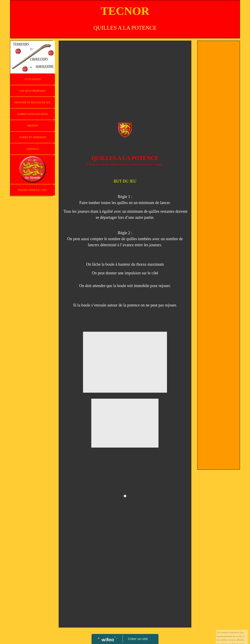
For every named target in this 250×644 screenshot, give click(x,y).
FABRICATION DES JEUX (33, 114)
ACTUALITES (33, 79)
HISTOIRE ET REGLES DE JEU (33, 102)
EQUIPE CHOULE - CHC (33, 190)
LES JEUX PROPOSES (33, 91)
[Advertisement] (125, 77)
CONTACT (33, 149)
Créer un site (138, 639)
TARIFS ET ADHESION (33, 137)
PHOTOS (33, 126)
